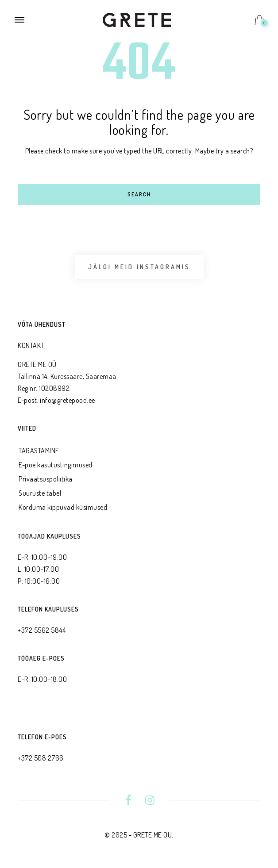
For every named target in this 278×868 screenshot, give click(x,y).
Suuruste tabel (40, 493)
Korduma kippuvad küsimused (63, 507)
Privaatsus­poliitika (46, 479)
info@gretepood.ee (68, 400)
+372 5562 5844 (42, 630)
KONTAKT (31, 345)
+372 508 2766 (41, 758)
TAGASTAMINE (39, 451)
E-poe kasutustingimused (56, 465)
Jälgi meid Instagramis (139, 267)
